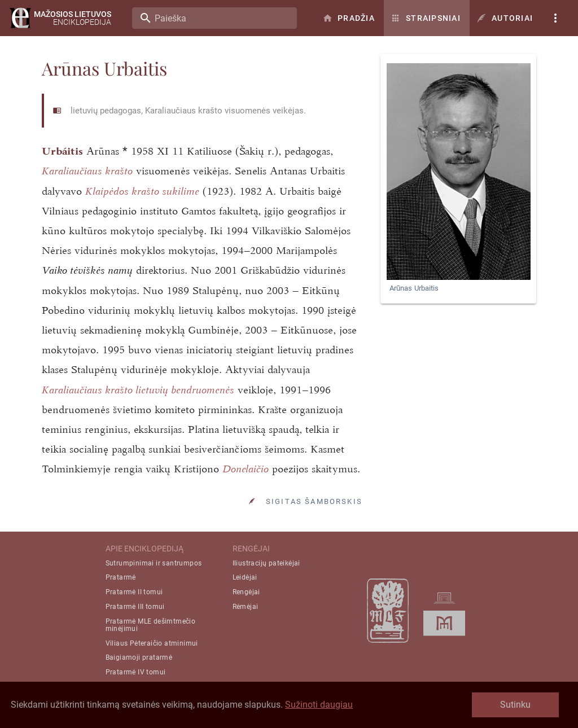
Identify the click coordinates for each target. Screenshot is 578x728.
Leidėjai (245, 577)
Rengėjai (246, 592)
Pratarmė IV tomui (136, 672)
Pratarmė (121, 577)
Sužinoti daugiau (319, 705)
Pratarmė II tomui (134, 592)
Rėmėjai (246, 607)
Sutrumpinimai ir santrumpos (154, 563)
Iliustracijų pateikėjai (266, 563)
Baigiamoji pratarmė (139, 657)
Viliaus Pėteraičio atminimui (152, 643)
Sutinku (515, 705)
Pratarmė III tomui (135, 607)
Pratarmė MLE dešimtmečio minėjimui (151, 625)
